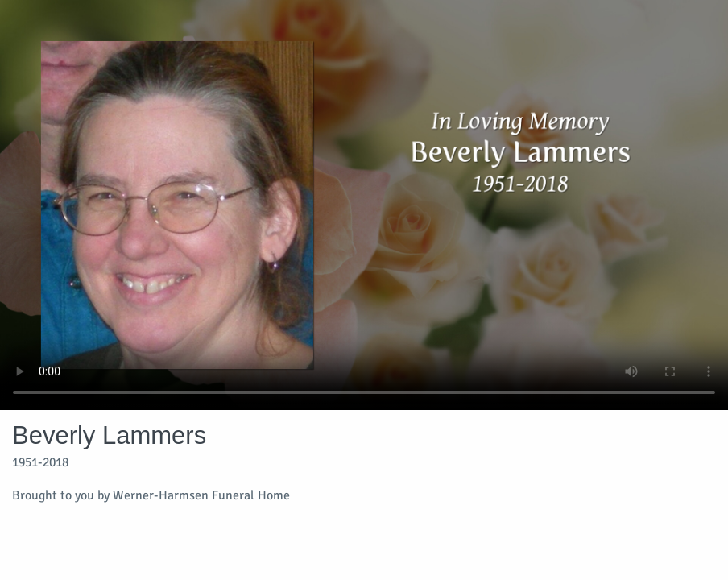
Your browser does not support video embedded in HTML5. (364, 205)
